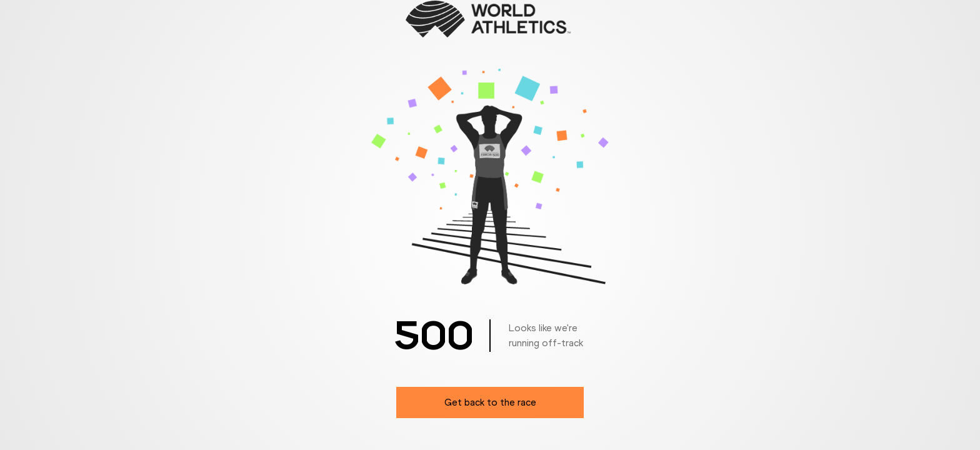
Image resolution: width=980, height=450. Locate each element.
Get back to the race (490, 402)
